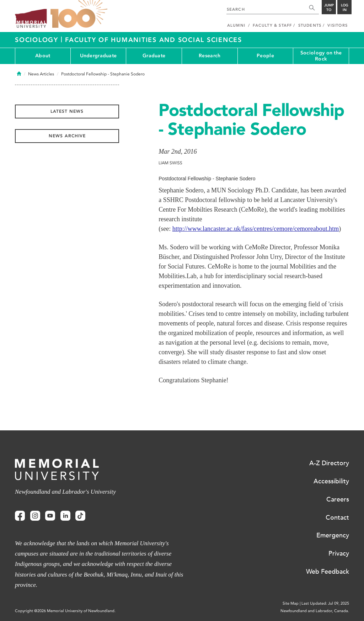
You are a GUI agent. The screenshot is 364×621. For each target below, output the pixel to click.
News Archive (67, 136)
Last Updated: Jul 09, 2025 (325, 603)
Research (210, 56)
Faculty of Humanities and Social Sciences (154, 40)
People (265, 56)
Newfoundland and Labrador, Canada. (315, 611)
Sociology (38, 40)
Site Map (291, 603)
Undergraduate (98, 56)
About (43, 56)
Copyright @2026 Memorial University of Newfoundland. (65, 611)
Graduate (154, 56)
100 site (79, 14)
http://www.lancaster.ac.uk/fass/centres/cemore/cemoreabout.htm (256, 229)
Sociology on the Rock (321, 56)
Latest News (67, 111)
